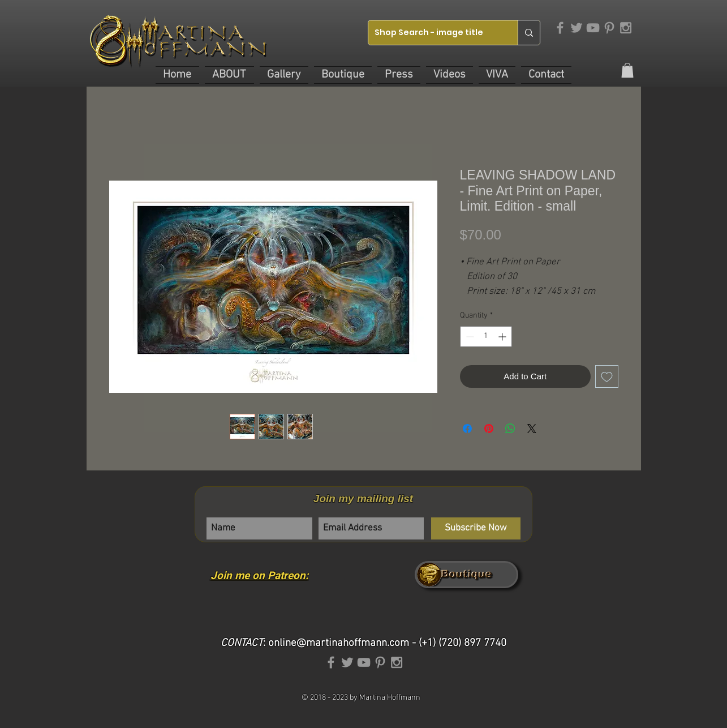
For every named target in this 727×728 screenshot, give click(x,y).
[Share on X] (532, 429)
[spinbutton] (486, 337)
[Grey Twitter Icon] (577, 28)
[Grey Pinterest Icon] (609, 28)
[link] (627, 70)
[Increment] (503, 337)
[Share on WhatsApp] (510, 429)
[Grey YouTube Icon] (593, 28)
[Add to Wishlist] (607, 377)
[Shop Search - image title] (434, 33)
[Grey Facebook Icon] (560, 28)
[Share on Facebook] (467, 429)
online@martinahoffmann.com (339, 643)
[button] (229, 75)
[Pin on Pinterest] (489, 429)
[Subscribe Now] (476, 528)
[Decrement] (469, 337)
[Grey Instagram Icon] (626, 28)
